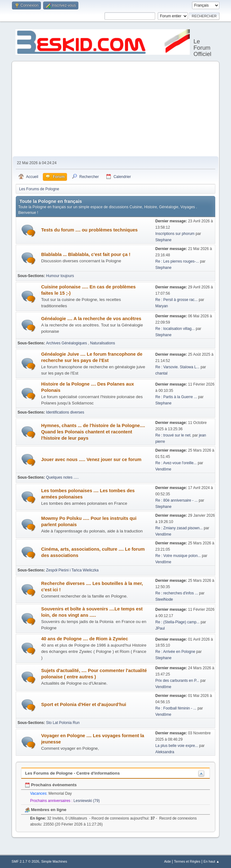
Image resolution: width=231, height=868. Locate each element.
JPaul (160, 628)
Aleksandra (165, 752)
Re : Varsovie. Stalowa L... (177, 367)
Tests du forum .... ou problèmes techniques (90, 230)
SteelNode (164, 599)
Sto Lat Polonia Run (63, 723)
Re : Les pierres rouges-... (177, 261)
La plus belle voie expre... (177, 746)
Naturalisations (102, 343)
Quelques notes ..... (62, 477)
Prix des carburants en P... (177, 681)
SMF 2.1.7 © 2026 (25, 861)
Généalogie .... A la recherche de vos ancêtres (91, 319)
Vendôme (163, 469)
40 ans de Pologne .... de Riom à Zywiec (85, 639)
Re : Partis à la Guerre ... (176, 397)
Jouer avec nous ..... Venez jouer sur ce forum (91, 459)
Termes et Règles (187, 861)
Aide (167, 861)
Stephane (163, 240)
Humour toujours (60, 276)
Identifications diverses (65, 412)
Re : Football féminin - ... (176, 708)
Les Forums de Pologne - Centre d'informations (73, 773)
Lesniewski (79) (87, 801)
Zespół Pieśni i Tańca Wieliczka (72, 570)
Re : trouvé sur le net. (174, 435)
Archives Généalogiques (67, 343)
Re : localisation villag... (175, 329)
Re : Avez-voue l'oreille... (176, 463)
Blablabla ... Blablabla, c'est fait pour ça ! (86, 254)
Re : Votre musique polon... (178, 556)
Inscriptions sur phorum (176, 234)
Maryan (162, 306)
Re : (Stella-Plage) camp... (178, 622)
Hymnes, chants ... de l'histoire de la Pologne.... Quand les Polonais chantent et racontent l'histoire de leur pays (93, 432)
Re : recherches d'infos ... (177, 593)
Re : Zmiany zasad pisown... (179, 528)
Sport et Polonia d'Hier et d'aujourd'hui (84, 704)
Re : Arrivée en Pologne (176, 652)
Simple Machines (54, 861)
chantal (162, 373)
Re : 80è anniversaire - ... (177, 500)
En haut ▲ (211, 861)
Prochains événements (51, 785)
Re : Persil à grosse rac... (177, 300)
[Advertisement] (116, 109)
